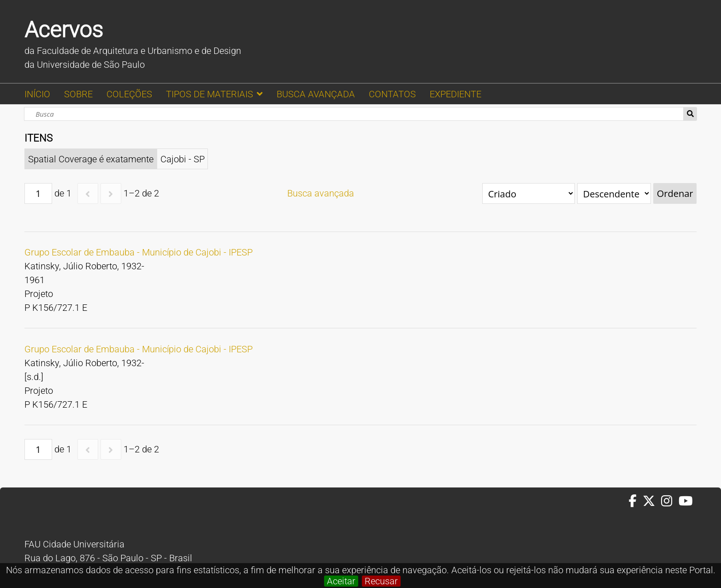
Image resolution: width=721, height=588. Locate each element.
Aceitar (341, 581)
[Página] (38, 193)
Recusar (381, 581)
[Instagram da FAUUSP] (670, 501)
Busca (690, 114)
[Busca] (354, 114)
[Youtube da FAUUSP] (686, 501)
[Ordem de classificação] (614, 193)
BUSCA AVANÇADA (316, 94)
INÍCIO (37, 94)
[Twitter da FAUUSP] (652, 501)
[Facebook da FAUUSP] (636, 501)
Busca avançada (321, 193)
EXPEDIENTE (455, 94)
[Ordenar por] (529, 193)
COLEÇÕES (129, 94)
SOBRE (78, 94)
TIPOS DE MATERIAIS (210, 94)
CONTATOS (392, 94)
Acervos (64, 30)
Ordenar (675, 193)
